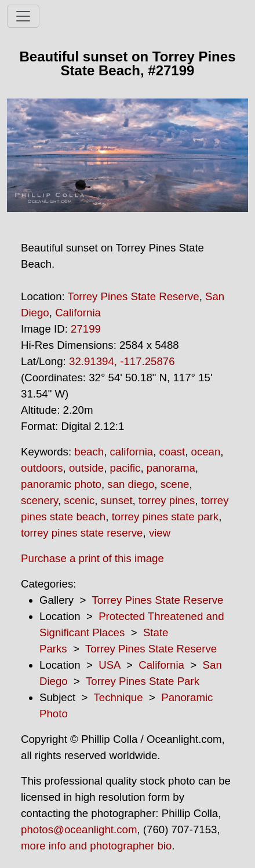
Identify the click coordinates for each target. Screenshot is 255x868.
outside (86, 468)
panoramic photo (61, 484)
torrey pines (167, 500)
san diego (131, 484)
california (132, 452)
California (78, 313)
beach (89, 452)
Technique (119, 697)
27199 (86, 329)
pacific (125, 468)
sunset (117, 500)
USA (109, 665)
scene (175, 484)
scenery (39, 500)
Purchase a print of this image (92, 558)
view (160, 533)
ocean (206, 452)
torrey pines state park (165, 517)
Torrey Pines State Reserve (134, 296)
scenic (79, 500)
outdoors (42, 468)
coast (172, 452)
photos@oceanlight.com (79, 829)
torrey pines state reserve (82, 533)
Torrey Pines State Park (143, 681)
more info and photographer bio (96, 846)
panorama (171, 468)
